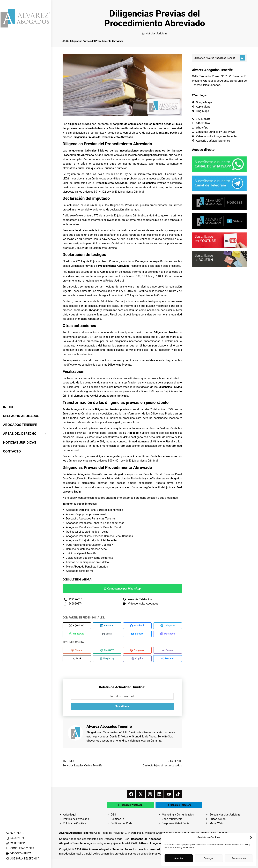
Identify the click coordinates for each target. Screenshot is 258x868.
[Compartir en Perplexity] (107, 660)
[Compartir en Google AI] (137, 651)
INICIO (64, 41)
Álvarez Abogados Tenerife (106, 851)
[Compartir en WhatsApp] (77, 634)
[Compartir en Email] (107, 634)
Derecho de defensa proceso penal (87, 549)
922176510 (15, 833)
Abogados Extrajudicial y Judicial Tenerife (91, 540)
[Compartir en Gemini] (168, 651)
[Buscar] (242, 58)
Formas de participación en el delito (87, 562)
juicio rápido (70, 418)
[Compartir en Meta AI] (168, 660)
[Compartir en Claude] (77, 651)
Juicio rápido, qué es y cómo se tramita (90, 558)
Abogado (94, 310)
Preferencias (239, 858)
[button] (251, 837)
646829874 (15, 838)
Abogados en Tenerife (100, 734)
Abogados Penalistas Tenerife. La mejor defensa (95, 523)
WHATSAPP (15, 843)
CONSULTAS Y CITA (20, 848)
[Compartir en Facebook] (137, 626)
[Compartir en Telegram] (168, 626)
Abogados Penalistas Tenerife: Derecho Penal (93, 527)
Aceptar (179, 858)
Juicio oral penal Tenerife (81, 553)
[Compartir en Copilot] (137, 660)
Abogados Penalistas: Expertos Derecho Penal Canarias (99, 536)
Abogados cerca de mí (79, 571)
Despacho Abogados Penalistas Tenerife (90, 519)
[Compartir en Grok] (77, 660)
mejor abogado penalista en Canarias (119, 487)
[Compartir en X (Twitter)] (77, 626)
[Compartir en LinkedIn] (107, 626)
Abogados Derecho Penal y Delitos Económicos (94, 510)
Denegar (209, 858)
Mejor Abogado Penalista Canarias (87, 567)
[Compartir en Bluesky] (137, 634)
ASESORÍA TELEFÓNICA (23, 859)
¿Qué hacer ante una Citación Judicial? (89, 545)
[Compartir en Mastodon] (168, 634)
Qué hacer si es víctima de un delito (87, 532)
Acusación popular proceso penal (86, 514)
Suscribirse (122, 708)
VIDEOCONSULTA (19, 853)
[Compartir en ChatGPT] (107, 651)
